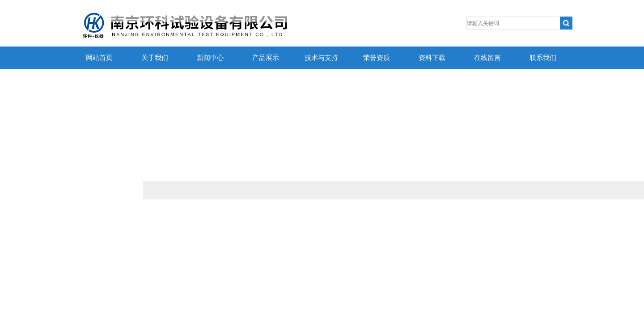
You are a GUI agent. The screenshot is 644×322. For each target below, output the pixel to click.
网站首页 (99, 58)
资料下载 (432, 58)
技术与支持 (321, 58)
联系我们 (543, 58)
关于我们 (155, 58)
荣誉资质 (377, 58)
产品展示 (266, 58)
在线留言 (487, 58)
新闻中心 (210, 58)
